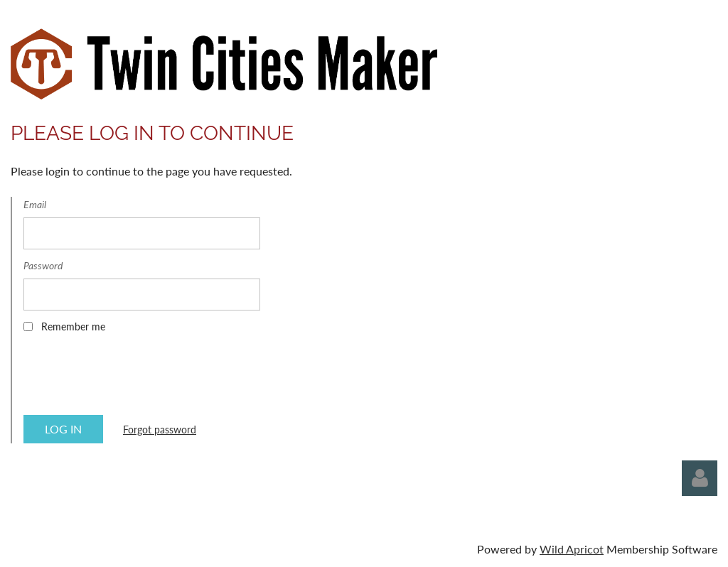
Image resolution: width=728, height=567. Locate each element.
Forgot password (160, 430)
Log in (700, 478)
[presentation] (132, 379)
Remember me (73, 326)
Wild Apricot (572, 549)
